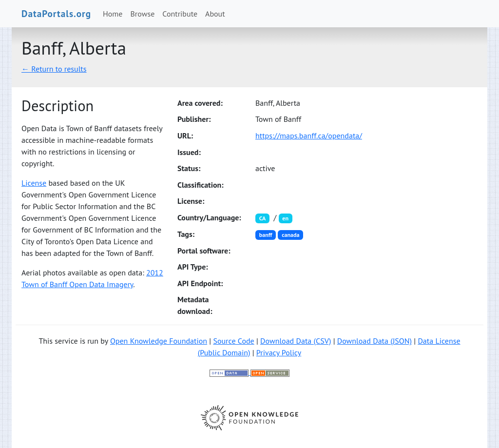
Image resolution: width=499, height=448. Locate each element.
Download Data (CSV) (296, 341)
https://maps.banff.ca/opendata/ (309, 136)
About (215, 14)
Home (113, 14)
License (34, 183)
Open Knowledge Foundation (159, 341)
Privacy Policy (279, 352)
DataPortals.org (56, 13)
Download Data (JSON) (374, 341)
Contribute (180, 14)
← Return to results (54, 69)
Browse (143, 14)
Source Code (233, 341)
